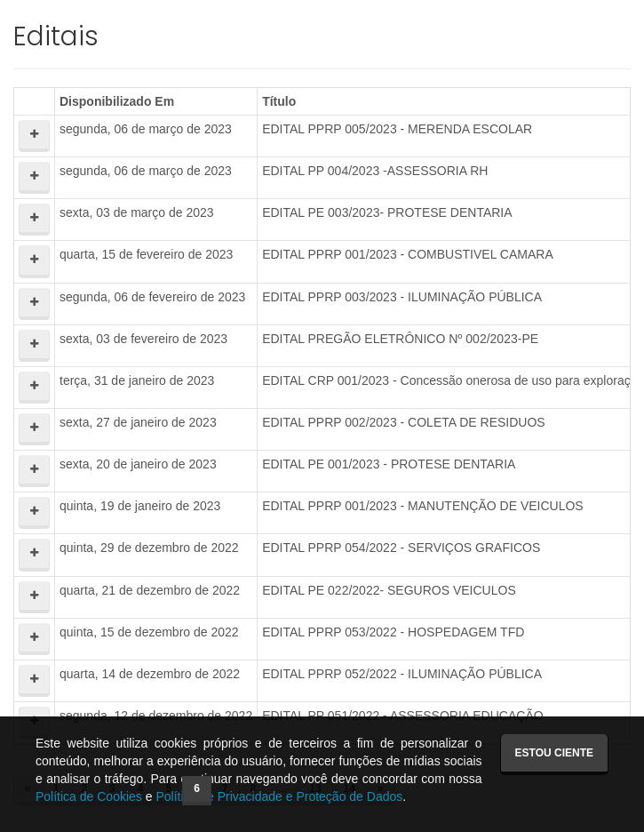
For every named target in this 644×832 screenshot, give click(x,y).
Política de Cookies (89, 796)
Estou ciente (554, 753)
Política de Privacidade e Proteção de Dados (279, 796)
